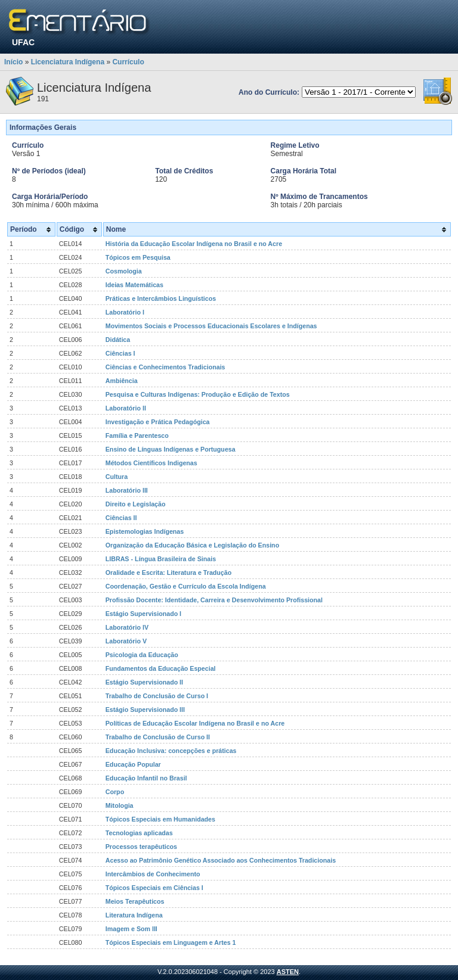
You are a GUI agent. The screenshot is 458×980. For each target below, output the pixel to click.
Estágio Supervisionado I (143, 614)
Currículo (128, 62)
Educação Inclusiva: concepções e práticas (171, 751)
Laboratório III (127, 490)
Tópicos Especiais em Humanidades (160, 819)
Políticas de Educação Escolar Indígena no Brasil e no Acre (195, 723)
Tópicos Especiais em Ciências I (154, 888)
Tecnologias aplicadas (139, 833)
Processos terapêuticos (141, 847)
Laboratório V (126, 641)
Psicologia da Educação (142, 655)
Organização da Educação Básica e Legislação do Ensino (192, 545)
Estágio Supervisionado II (144, 682)
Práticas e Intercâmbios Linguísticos (161, 298)
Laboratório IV (127, 627)
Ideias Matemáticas (134, 285)
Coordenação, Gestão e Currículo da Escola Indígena (186, 586)
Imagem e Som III (131, 929)
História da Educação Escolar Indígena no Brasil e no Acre (194, 244)
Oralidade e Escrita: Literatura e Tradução (168, 573)
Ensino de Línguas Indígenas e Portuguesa (171, 449)
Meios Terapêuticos (135, 901)
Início (13, 62)
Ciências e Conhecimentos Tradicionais (165, 367)
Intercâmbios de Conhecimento (153, 874)
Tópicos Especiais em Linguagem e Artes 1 (171, 942)
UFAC (23, 42)
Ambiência (122, 381)
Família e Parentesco (137, 435)
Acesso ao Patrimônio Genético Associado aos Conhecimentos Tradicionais (221, 860)
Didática (118, 340)
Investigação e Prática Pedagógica (158, 422)
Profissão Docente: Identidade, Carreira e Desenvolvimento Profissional (214, 600)
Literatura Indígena (134, 915)
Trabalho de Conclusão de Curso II (158, 737)
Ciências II (121, 518)
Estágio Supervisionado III (145, 710)
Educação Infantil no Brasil (146, 778)
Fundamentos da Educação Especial (161, 668)
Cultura (117, 477)
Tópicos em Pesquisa (138, 257)
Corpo (115, 792)
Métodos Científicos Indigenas (151, 463)
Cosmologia (124, 271)
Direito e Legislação (136, 504)
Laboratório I (125, 312)
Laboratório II (126, 408)
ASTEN (288, 972)
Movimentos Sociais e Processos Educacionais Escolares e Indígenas (211, 326)
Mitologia (120, 805)
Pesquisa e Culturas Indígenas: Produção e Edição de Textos (198, 394)
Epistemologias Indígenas (145, 531)
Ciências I (120, 353)
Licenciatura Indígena (68, 62)
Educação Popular (133, 764)
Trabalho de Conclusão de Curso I (157, 696)
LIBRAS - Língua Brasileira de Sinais (161, 559)
